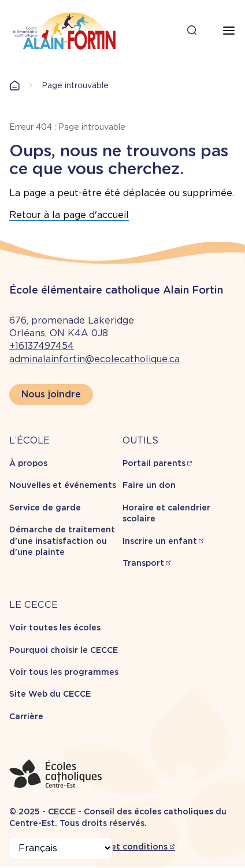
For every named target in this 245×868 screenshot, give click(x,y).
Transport (143, 563)
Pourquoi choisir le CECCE (64, 650)
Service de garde (45, 508)
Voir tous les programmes (64, 672)
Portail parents (154, 463)
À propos (28, 463)
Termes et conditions (123, 847)
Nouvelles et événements (63, 485)
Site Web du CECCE (50, 694)
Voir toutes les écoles (55, 627)
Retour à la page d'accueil (69, 215)
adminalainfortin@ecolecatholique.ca (94, 359)
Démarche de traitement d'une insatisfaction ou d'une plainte (62, 541)
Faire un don (149, 485)
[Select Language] (61, 848)
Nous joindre (51, 394)
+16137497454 (42, 346)
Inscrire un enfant (160, 541)
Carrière (26, 716)
